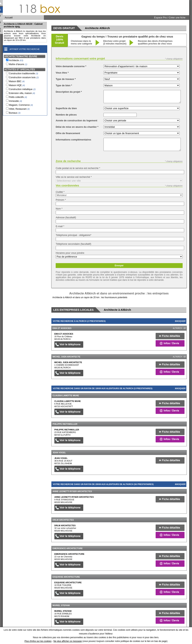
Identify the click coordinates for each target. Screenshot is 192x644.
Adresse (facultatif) (66, 217)
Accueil (9, 18)
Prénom (61, 200)
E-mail (60, 226)
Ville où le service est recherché (74, 177)
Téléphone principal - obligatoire (73, 235)
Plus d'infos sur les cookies (38, 641)
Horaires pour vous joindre (70, 253)
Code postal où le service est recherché (78, 168)
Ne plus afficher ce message (68, 641)
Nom (59, 209)
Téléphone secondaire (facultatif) (73, 244)
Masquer (180, 321)
